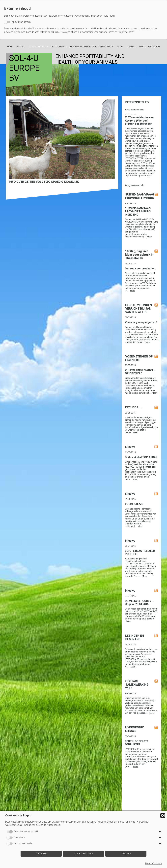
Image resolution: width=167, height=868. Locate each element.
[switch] (17, 22)
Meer (149, 237)
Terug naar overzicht (135, 110)
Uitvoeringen (106, 47)
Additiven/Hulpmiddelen (81, 47)
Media (120, 47)
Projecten (154, 47)
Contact (131, 47)
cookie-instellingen (105, 16)
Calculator (57, 47)
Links (142, 47)
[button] (163, 816)
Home (10, 47)
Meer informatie (153, 864)
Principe (21, 47)
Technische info (37, 47)
